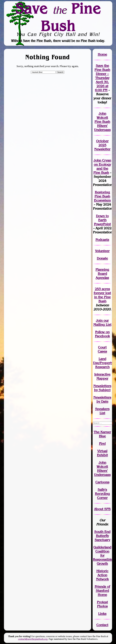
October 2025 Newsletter (102, 145)
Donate (102, 258)
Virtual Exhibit (102, 453)
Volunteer (102, 251)
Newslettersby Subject (102, 388)
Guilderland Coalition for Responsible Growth (103, 555)
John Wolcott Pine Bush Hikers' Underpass (102, 122)
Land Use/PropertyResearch (103, 363)
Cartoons (102, 482)
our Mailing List (102, 322)
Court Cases (102, 349)
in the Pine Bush (103, 297)
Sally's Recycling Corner (102, 494)
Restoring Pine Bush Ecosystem (102, 196)
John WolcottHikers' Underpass (102, 469)
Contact (102, 625)
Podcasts (102, 240)
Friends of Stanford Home (102, 591)
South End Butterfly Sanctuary (102, 536)
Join (99, 320)
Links (102, 614)
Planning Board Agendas (102, 274)
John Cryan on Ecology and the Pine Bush (102, 166)
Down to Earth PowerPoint (102, 220)
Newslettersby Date (102, 399)
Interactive (102, 374)
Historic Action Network (102, 575)
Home (102, 54)
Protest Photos (102, 604)
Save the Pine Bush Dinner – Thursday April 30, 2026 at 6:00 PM (102, 78)
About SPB (102, 509)
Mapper (102, 378)
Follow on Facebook (102, 334)
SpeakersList (102, 411)
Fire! (102, 444)
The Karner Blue (102, 434)
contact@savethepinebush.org (33, 639)
